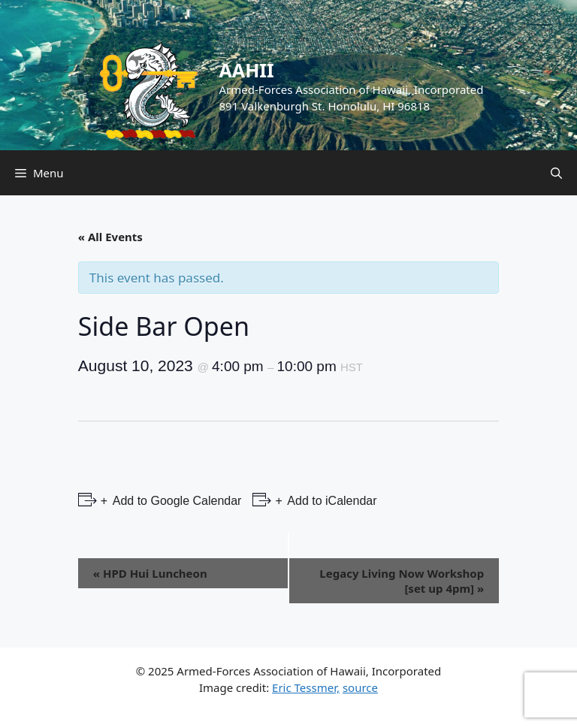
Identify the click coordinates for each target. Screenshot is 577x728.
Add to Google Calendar (175, 501)
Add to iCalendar (331, 501)
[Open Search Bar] (556, 173)
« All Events (110, 237)
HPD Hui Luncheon (150, 573)
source (360, 687)
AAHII (247, 70)
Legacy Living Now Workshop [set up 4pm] (402, 581)
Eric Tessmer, (306, 687)
